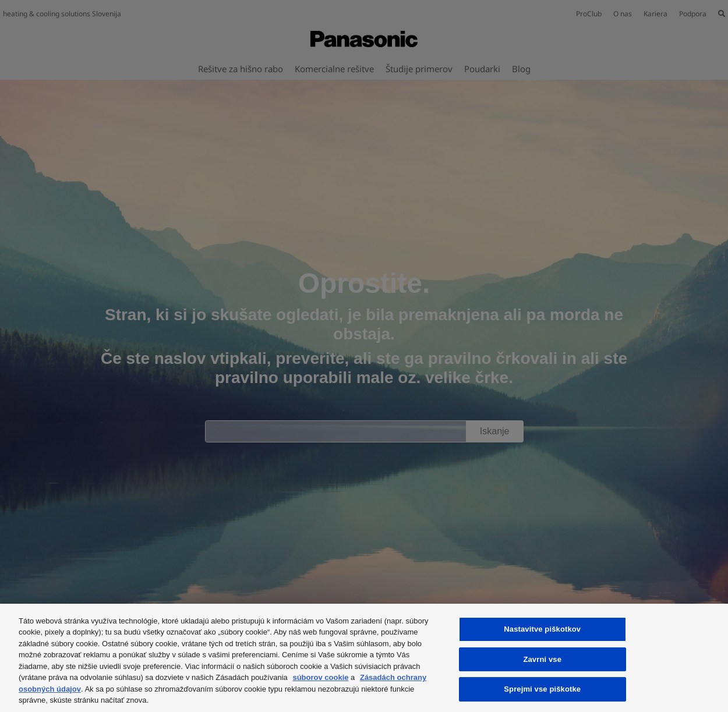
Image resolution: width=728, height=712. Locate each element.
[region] (364, 658)
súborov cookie (320, 677)
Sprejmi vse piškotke (542, 689)
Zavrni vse (542, 659)
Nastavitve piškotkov (542, 629)
